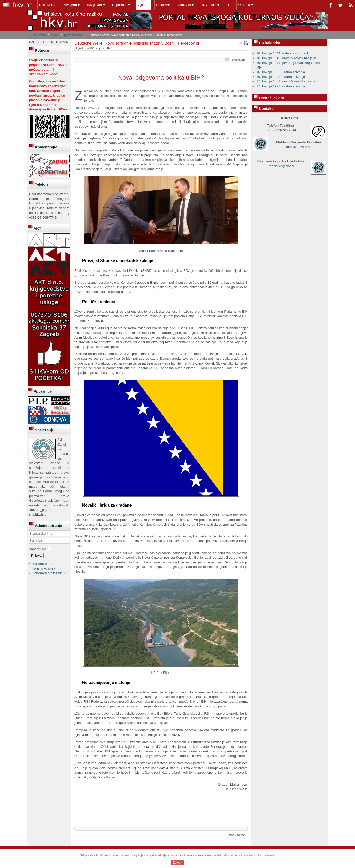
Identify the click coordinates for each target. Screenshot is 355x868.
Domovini (184, 5)
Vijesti (142, 5)
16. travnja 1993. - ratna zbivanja (281, 77)
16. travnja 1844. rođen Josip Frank (283, 53)
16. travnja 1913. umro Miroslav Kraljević (287, 58)
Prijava (36, 556)
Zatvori (178, 863)
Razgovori (94, 5)
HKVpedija (209, 5)
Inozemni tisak (74, 35)
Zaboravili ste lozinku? (49, 573)
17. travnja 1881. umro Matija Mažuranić (286, 81)
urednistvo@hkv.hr (281, 166)
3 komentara (238, 60)
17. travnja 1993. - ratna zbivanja (281, 86)
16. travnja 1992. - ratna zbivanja (281, 72)
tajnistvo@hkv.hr (298, 147)
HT (229, 5)
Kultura (161, 5)
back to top (237, 835)
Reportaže (120, 5)
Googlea (35, 501)
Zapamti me (38, 549)
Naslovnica (47, 5)
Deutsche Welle (236, 789)
